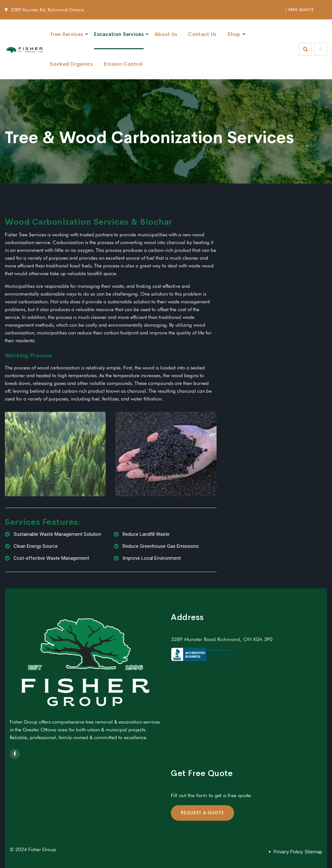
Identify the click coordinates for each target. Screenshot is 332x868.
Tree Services (66, 34)
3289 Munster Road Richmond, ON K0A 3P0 (222, 639)
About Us (166, 34)
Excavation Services (119, 34)
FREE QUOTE (300, 10)
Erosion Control (123, 64)
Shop (234, 34)
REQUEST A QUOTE (202, 813)
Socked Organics (71, 64)
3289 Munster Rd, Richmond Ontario (47, 10)
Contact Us (202, 34)
